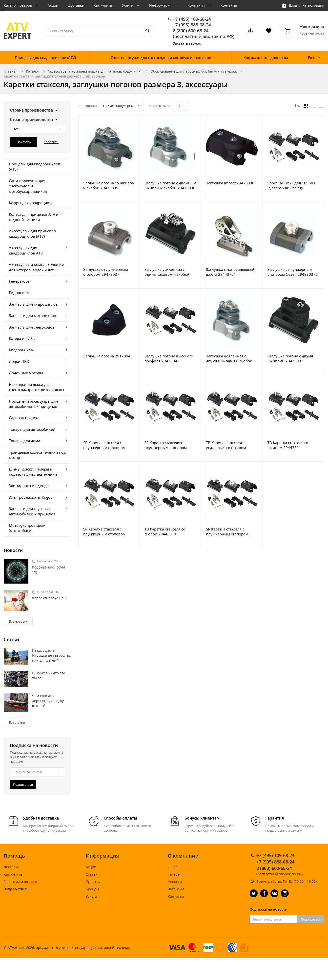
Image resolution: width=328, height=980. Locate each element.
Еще (312, 58)
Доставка (76, 5)
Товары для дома (24, 441)
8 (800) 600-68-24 (191, 31)
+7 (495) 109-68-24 (192, 19)
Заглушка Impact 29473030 (230, 183)
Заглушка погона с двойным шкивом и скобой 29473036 (170, 185)
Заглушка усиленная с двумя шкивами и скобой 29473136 (229, 358)
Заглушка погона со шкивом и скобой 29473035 (109, 185)
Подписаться (23, 784)
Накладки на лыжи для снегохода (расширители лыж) (36, 387)
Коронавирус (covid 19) (49, 570)
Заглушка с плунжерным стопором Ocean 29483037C (293, 272)
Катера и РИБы (22, 338)
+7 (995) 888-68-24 (192, 25)
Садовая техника (24, 418)
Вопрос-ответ (15, 889)
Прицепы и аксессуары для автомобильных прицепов (33, 404)
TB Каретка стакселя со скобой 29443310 (165, 531)
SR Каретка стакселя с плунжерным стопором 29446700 (104, 445)
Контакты (229, 5)
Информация (161, 5)
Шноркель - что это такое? (49, 676)
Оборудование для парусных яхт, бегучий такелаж (194, 71)
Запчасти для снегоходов (32, 327)
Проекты (93, 882)
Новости (175, 882)
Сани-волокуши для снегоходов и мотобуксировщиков (161, 58)
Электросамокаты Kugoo (31, 497)
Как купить (103, 5)
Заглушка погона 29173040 (108, 356)
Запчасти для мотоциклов (32, 315)
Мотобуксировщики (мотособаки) (27, 528)
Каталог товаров (18, 5)
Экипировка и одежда (29, 486)
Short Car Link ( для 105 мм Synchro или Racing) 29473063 (291, 185)
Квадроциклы (21, 350)
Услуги (128, 5)
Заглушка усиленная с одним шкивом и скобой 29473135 (167, 272)
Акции (53, 5)
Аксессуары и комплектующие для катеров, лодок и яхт (95, 71)
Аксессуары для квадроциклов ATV (26, 250)
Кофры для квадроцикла (266, 58)
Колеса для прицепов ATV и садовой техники (34, 217)
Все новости (18, 621)
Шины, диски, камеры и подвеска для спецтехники (33, 472)
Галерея (175, 874)
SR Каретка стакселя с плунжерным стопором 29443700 (104, 531)
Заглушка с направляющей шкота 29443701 (230, 272)
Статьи (92, 874)
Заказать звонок (187, 43)
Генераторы (20, 281)
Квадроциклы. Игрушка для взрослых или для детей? (51, 655)
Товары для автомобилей (32, 429)
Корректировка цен (49, 598)
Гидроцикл (19, 293)
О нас (173, 867)
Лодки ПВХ (19, 361)
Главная (11, 71)
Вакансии (176, 889)
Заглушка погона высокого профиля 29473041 (169, 358)
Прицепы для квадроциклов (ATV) (45, 58)
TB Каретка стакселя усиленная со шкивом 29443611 (226, 445)
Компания (197, 5)
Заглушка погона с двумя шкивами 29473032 (290, 358)
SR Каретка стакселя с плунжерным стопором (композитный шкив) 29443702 (227, 531)
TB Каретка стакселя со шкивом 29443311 (288, 445)
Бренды (92, 889)
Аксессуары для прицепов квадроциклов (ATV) (32, 233)
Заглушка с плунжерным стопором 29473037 (106, 272)
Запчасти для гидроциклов (33, 304)
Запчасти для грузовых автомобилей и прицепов (32, 511)
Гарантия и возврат (21, 882)
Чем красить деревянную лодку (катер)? (48, 701)
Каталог (33, 71)
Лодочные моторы (26, 373)
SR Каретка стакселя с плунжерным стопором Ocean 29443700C (166, 445)
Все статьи (17, 722)
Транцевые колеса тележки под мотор (37, 455)
